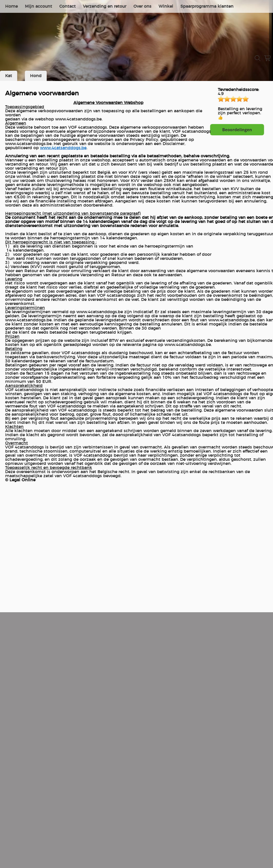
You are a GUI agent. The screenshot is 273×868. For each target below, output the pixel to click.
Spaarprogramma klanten (207, 6)
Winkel (166, 6)
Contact (67, 6)
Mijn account (38, 6)
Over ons (142, 6)
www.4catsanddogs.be (63, 148)
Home (11, 6)
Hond (36, 76)
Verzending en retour (105, 6)
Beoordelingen (237, 130)
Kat (9, 76)
